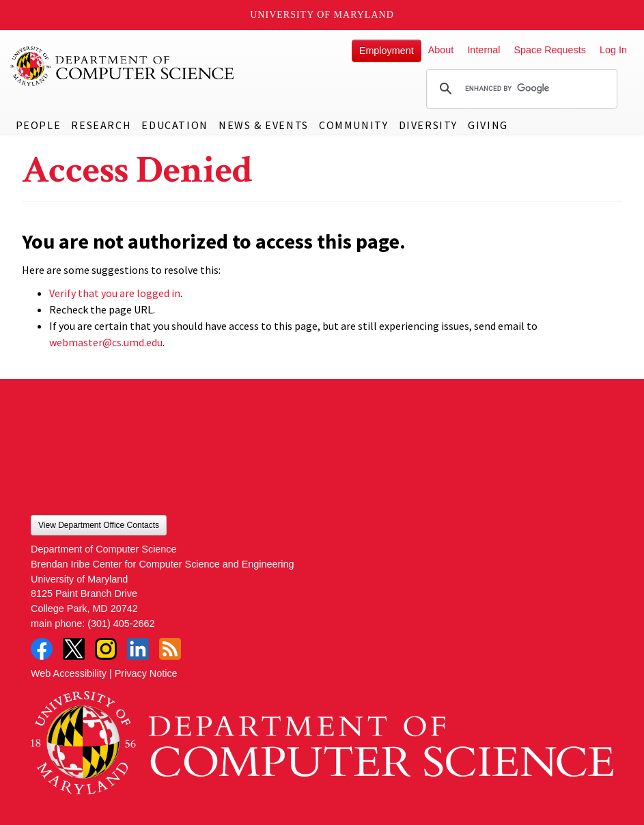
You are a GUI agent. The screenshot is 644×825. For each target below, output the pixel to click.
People (39, 125)
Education (174, 125)
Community (353, 125)
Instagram (106, 649)
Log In (613, 50)
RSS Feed (170, 649)
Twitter (74, 649)
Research (101, 125)
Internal (484, 50)
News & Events (264, 125)
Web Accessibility (69, 673)
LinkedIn (138, 649)
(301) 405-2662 (121, 624)
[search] (520, 89)
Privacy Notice (146, 673)
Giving (488, 125)
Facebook (42, 649)
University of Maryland (322, 15)
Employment (387, 51)
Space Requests (550, 50)
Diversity (428, 125)
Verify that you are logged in (115, 293)
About (441, 50)
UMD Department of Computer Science (123, 66)
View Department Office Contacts (99, 525)
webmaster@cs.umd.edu (106, 342)
